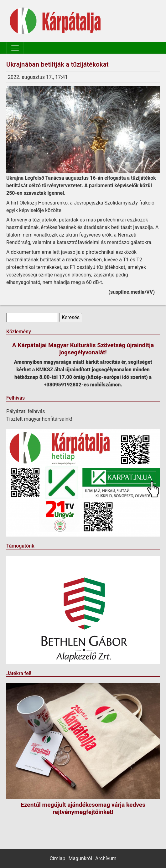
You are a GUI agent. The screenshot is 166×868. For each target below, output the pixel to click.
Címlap (57, 858)
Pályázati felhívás (26, 411)
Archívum (106, 858)
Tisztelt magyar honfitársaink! (39, 419)
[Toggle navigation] (15, 48)
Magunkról (80, 858)
